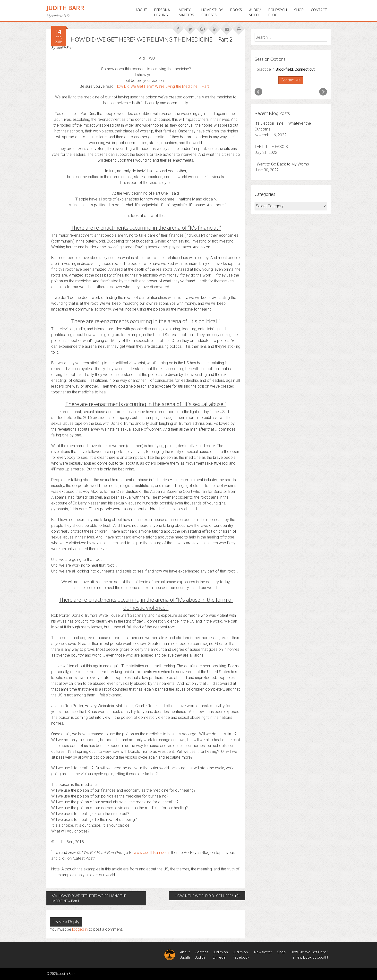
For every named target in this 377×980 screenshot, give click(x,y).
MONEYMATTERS (186, 12)
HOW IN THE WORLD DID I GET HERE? (207, 896)
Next (323, 92)
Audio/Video (255, 12)
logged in (80, 929)
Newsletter (263, 952)
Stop (293, 84)
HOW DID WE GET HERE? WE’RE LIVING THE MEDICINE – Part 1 (89, 898)
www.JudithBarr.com (151, 853)
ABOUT (141, 10)
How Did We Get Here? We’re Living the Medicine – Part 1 (164, 86)
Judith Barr (65, 8)
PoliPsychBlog (278, 12)
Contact (319, 10)
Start (289, 84)
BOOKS (236, 10)
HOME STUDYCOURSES (212, 12)
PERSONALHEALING (163, 12)
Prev (258, 92)
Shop (299, 10)
